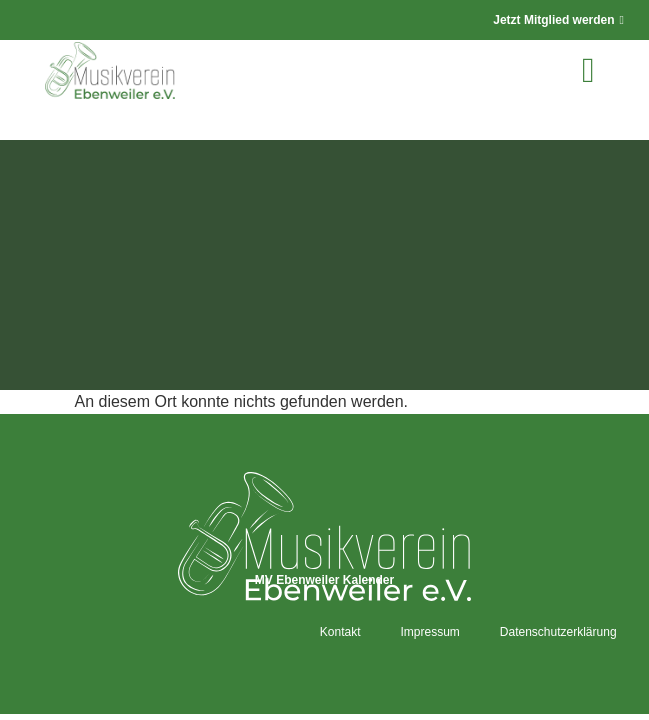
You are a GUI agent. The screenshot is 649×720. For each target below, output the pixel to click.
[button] (588, 70)
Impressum (429, 632)
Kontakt (340, 632)
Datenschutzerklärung (558, 632)
